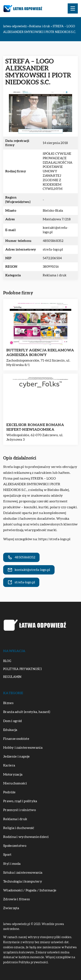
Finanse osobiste (16, 739)
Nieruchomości (15, 783)
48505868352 (53, 241)
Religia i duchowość (19, 828)
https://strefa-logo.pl (54, 539)
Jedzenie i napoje (16, 757)
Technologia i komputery (23, 881)
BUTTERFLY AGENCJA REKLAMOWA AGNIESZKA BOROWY (40, 353)
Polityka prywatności (22, 669)
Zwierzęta (11, 908)
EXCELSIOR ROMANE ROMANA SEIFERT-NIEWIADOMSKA (35, 427)
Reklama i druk (55, 275)
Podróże (9, 792)
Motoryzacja (13, 774)
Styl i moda (12, 864)
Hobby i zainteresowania (23, 748)
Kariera (9, 765)
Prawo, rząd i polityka (20, 801)
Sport (7, 855)
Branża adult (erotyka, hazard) (27, 712)
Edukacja (10, 730)
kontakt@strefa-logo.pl (56, 230)
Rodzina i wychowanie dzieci (26, 837)
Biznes (8, 703)
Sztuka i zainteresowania (23, 873)
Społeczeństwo (15, 846)
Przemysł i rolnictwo (19, 810)
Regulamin (12, 677)
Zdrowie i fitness (16, 899)
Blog (7, 661)
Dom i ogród (12, 721)
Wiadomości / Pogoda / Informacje (30, 890)
